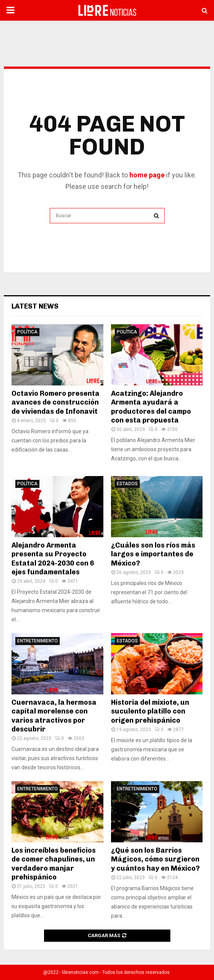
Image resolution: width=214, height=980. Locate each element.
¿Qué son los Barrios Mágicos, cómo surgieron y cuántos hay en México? (155, 859)
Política (27, 332)
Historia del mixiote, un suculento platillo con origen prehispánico (150, 711)
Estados (127, 484)
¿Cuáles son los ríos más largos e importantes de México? (153, 554)
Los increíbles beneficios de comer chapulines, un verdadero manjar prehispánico (54, 864)
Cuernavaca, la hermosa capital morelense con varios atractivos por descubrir (54, 716)
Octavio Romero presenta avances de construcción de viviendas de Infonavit (56, 402)
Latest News (35, 306)
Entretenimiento (38, 641)
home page (147, 175)
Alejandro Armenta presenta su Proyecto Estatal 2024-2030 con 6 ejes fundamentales (53, 559)
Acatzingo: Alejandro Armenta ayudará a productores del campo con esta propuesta (151, 407)
